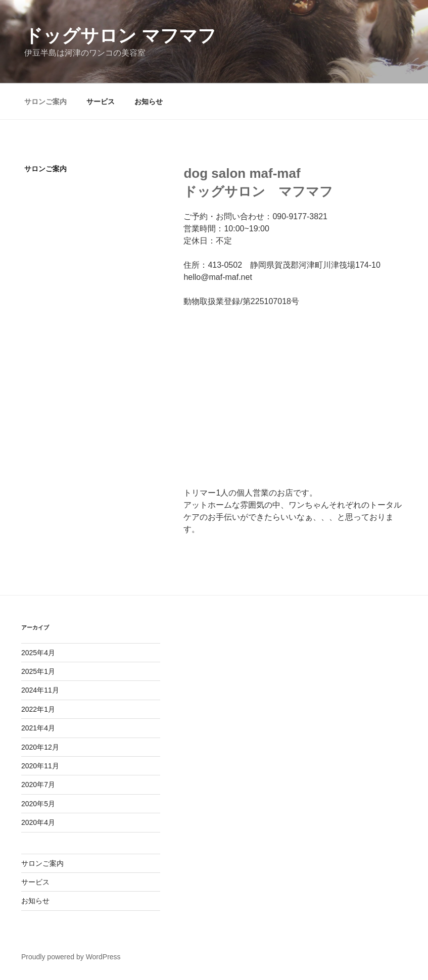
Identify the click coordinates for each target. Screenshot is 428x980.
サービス (101, 102)
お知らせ (149, 102)
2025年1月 (38, 671)
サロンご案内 (45, 102)
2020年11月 (40, 766)
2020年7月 (38, 785)
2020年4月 (38, 822)
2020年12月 (40, 747)
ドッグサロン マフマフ (120, 36)
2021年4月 (38, 728)
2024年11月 (40, 690)
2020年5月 (38, 804)
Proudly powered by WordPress (71, 957)
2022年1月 (38, 709)
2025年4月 (38, 653)
